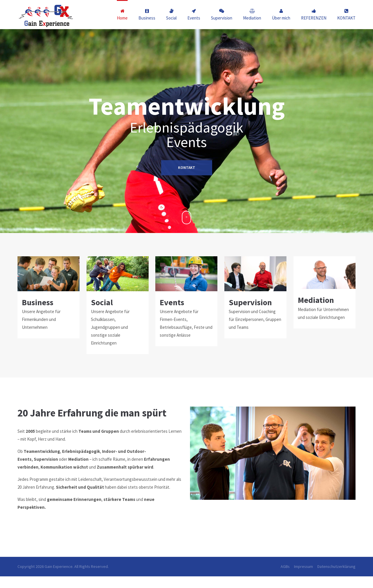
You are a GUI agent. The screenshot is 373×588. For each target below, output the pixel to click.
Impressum (303, 566)
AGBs (285, 566)
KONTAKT (187, 198)
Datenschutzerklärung (336, 566)
